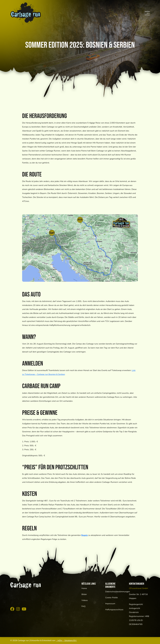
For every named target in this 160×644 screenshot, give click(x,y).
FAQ (83, 606)
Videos (85, 600)
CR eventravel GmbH (138, 588)
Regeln (84, 535)
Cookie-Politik (111, 598)
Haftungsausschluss (114, 610)
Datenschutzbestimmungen (118, 592)
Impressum (110, 604)
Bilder (84, 594)
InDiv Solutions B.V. (66, 641)
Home (84, 588)
